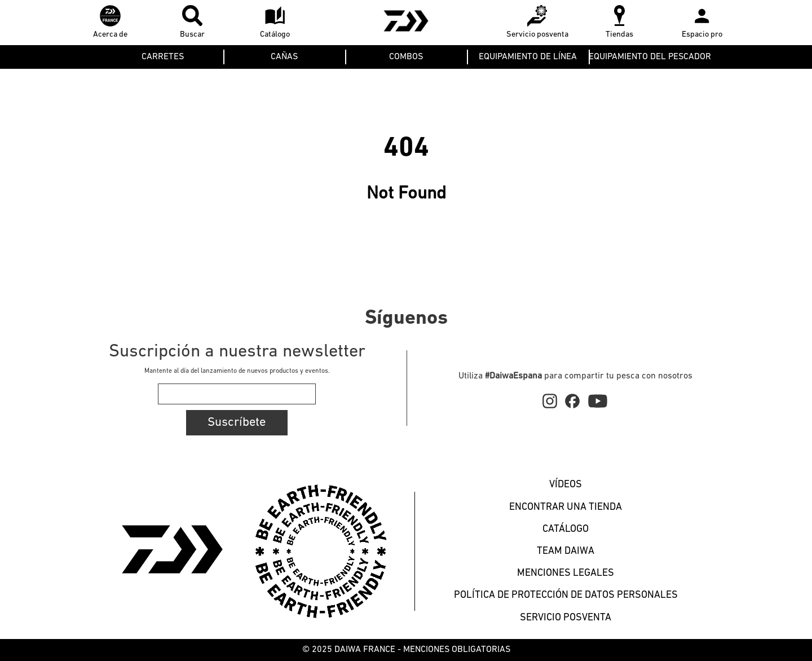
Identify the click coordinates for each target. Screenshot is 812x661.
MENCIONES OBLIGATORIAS (457, 650)
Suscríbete (237, 423)
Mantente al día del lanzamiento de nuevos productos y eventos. (237, 371)
